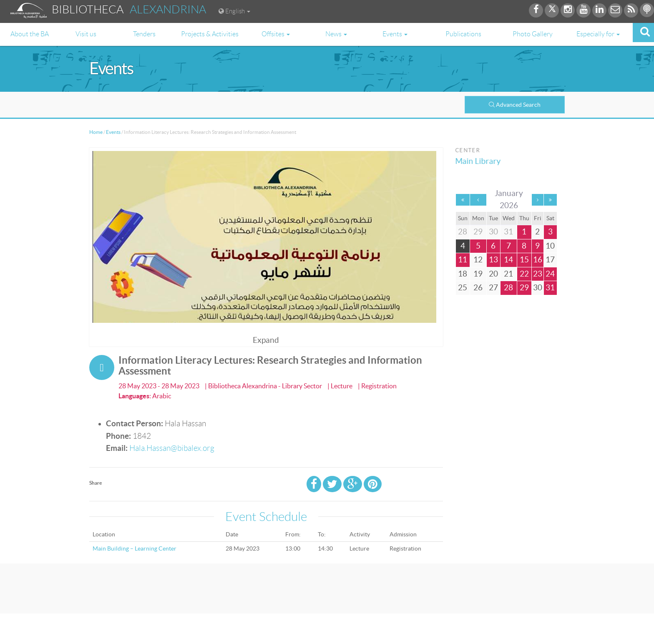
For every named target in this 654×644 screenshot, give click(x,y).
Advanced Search (515, 105)
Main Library (480, 161)
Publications (463, 34)
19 (478, 274)
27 (493, 288)
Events (113, 132)
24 (550, 274)
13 (493, 260)
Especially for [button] (598, 34)
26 (478, 288)
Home (96, 132)
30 (538, 288)
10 (550, 246)
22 (524, 274)
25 (463, 288)
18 (463, 274)
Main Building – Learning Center (135, 548)
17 (550, 260)
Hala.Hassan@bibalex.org (172, 448)
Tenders (144, 34)
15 (524, 260)
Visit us (86, 34)
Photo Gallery (533, 34)
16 (538, 260)
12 (478, 260)
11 (463, 260)
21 (508, 274)
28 (508, 288)
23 (538, 274)
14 (508, 260)
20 (493, 274)
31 (550, 288)
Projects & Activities (210, 34)
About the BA (30, 34)
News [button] (336, 34)
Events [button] (395, 34)
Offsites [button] (276, 34)
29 (524, 288)
